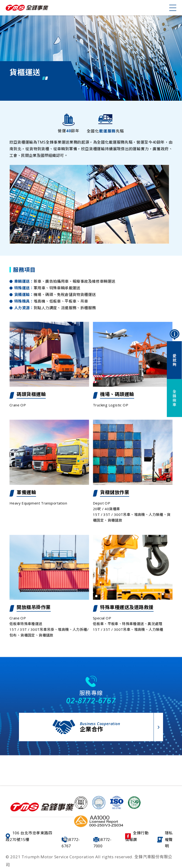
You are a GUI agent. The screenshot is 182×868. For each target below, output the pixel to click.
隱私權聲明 (165, 839)
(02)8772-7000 (102, 843)
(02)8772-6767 (71, 843)
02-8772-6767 (91, 700)
